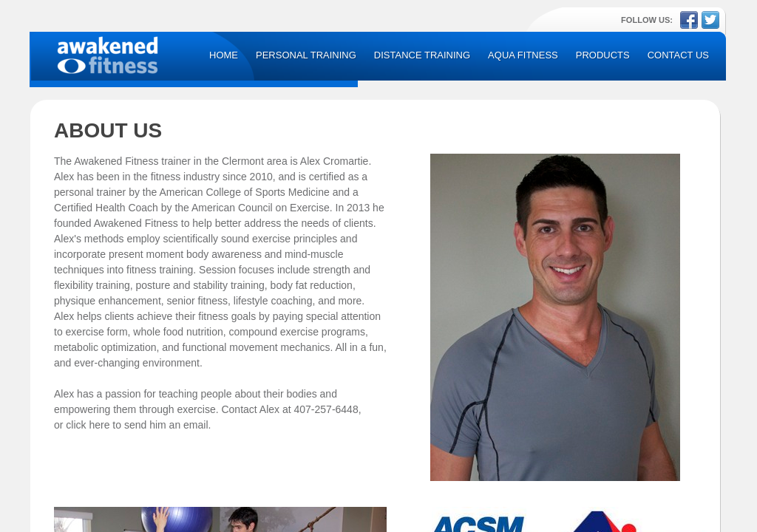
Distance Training (422, 55)
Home (224, 55)
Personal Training (306, 55)
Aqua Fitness (523, 55)
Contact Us (678, 55)
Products (603, 55)
